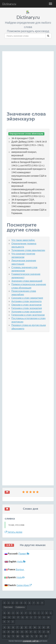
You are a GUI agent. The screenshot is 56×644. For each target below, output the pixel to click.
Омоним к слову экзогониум (26, 305)
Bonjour (20, 569)
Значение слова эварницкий (27, 281)
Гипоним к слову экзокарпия (27, 308)
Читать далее (13, 532)
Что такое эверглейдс (23, 240)
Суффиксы (20, 607)
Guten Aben (24, 585)
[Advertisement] (28, 84)
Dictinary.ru (9, 4)
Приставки (8, 607)
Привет (24, 554)
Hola (21, 577)
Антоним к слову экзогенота (26, 301)
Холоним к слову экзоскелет (27, 311)
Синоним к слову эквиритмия (27, 298)
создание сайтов (31, 641)
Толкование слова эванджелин (28, 250)
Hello (21, 561)
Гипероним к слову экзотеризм (28, 315)
